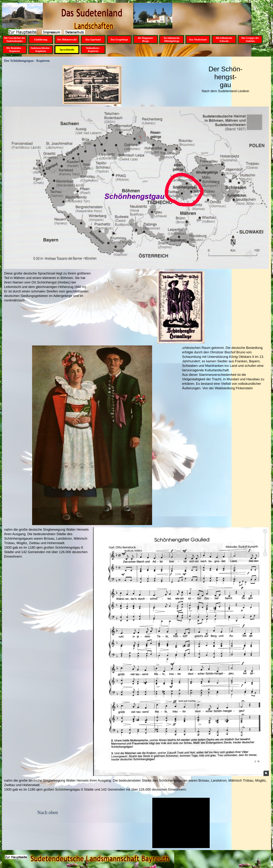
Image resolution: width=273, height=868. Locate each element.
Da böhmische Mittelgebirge (172, 39)
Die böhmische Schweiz (224, 39)
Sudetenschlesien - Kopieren (41, 49)
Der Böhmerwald (67, 40)
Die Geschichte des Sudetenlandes (14, 39)
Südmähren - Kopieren (93, 49)
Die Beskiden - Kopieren (15, 49)
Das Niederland (198, 40)
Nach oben (48, 812)
